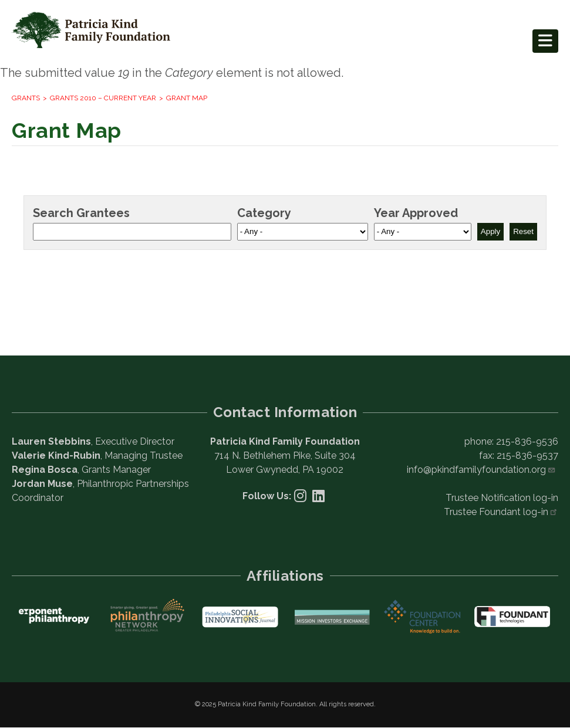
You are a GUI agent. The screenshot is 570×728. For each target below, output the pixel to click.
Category (264, 213)
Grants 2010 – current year (103, 98)
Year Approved (416, 213)
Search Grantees (81, 213)
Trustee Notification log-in (502, 498)
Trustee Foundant (501, 512)
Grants (26, 98)
